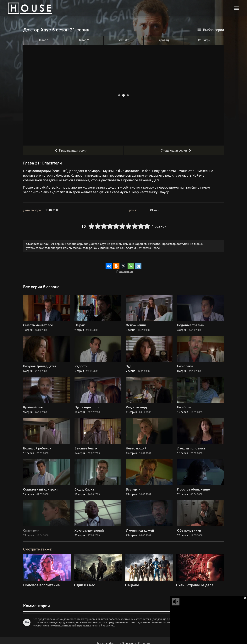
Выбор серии (211, 30)
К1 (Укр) (204, 40)
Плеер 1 (43, 40)
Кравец (164, 40)
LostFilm (123, 40)
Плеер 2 (83, 40)
